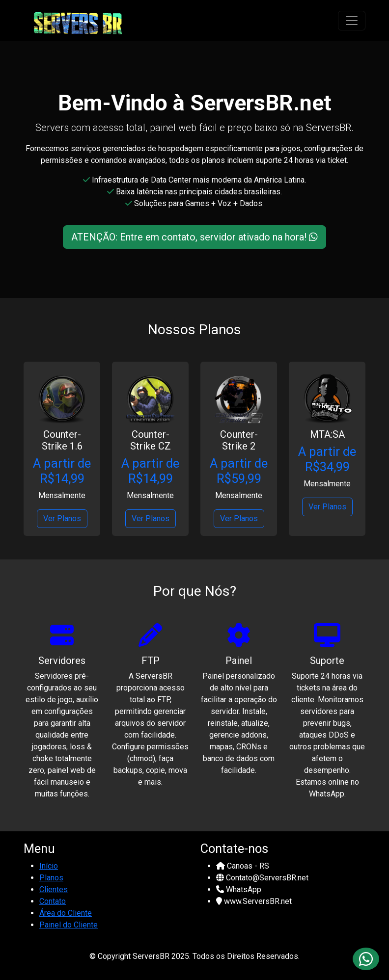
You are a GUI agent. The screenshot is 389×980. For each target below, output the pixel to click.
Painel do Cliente (69, 925)
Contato (53, 901)
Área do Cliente (66, 913)
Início (49, 866)
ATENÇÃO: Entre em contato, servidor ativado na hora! (194, 237)
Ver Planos (62, 518)
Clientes (54, 889)
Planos (51, 878)
